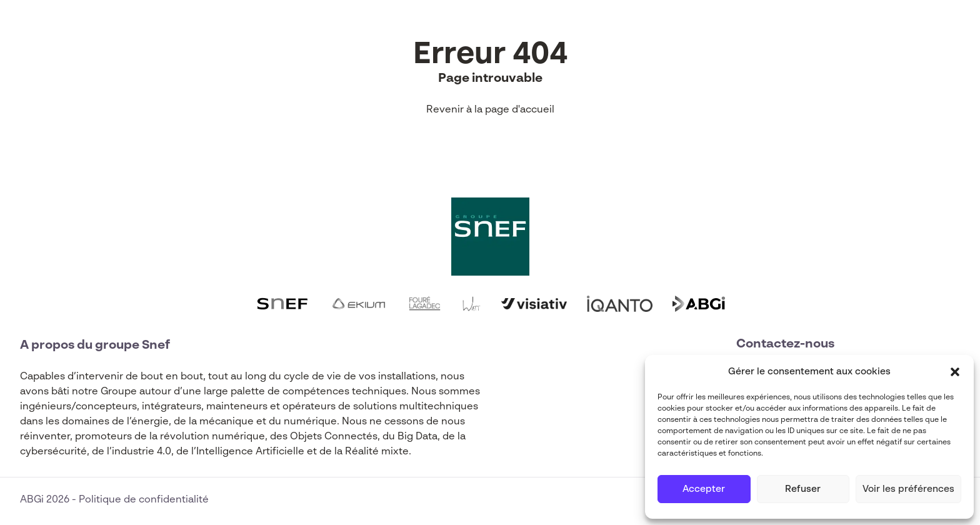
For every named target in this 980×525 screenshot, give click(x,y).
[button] (955, 372)
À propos (500, 30)
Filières (258, 30)
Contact (645, 30)
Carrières (573, 30)
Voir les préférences (908, 489)
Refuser (803, 489)
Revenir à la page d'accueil (490, 110)
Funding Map (416, 30)
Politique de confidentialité (144, 500)
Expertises (186, 30)
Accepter (704, 489)
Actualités (330, 30)
